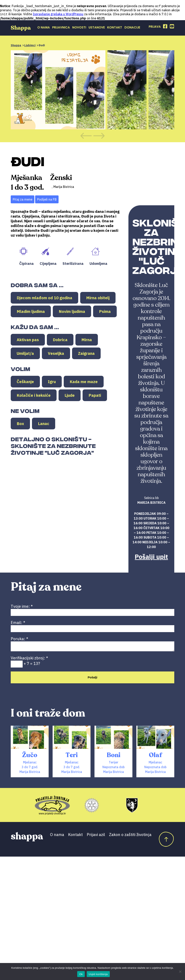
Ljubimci (30, 46)
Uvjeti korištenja (98, 974)
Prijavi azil (96, 836)
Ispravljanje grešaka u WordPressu (58, 14)
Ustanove (97, 28)
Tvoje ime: (92, 609)
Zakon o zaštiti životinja (130, 836)
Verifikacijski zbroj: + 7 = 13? (29, 662)
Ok (81, 974)
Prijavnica (61, 28)
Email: (92, 626)
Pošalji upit (151, 557)
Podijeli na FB (47, 200)
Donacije (132, 28)
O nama (44, 28)
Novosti (79, 28)
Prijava (155, 27)
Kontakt (115, 28)
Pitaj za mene (23, 200)
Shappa (16, 46)
